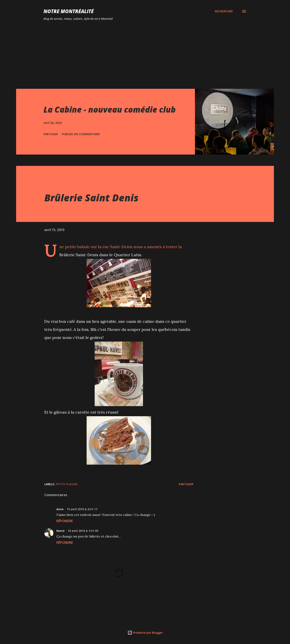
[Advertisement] (125, 52)
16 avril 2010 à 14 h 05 (83, 531)
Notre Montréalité (69, 11)
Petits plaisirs (67, 484)
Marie (60, 531)
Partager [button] (51, 134)
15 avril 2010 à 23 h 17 (82, 509)
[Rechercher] (224, 11)
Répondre (65, 521)
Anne (60, 509)
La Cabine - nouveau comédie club (110, 109)
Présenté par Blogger (145, 633)
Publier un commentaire (81, 134)
